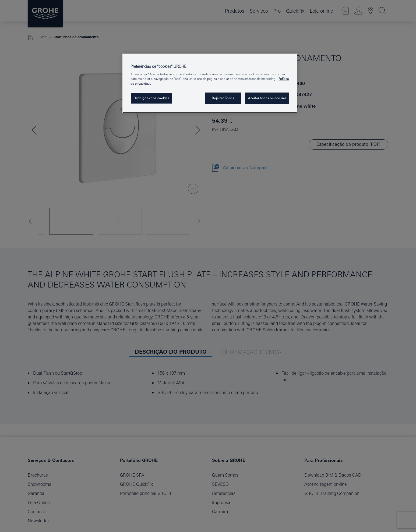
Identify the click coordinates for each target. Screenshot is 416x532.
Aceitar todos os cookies (267, 98)
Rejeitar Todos (223, 98)
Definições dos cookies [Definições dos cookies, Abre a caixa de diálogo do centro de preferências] (151, 98)
